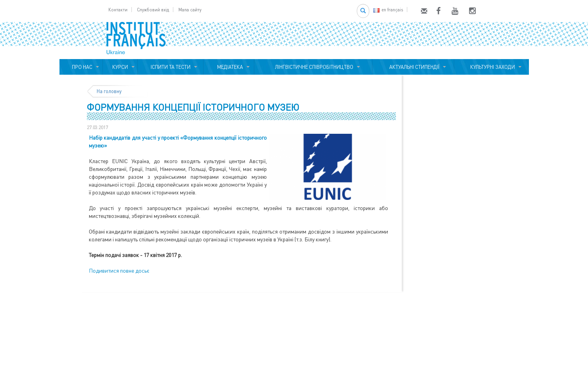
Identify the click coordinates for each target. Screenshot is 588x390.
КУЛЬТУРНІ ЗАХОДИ (491, 67)
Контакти (118, 10)
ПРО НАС (81, 67)
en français (388, 10)
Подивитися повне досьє (119, 270)
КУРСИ (120, 67)
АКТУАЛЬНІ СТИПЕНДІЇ (413, 67)
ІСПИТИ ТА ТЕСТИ (171, 67)
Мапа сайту (190, 10)
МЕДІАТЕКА (229, 67)
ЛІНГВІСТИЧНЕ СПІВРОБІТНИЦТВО (313, 67)
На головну (109, 91)
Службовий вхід (153, 10)
